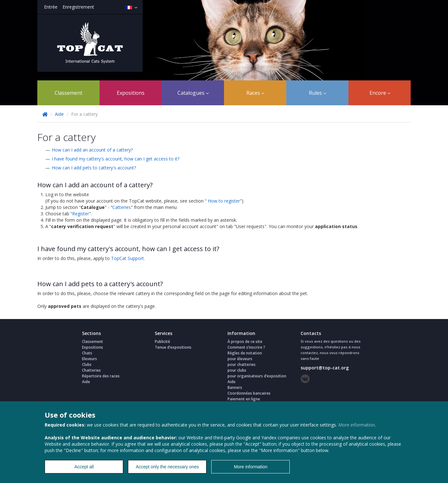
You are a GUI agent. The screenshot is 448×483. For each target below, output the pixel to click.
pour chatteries (242, 364)
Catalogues (193, 93)
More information (357, 425)
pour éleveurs (240, 359)
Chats (87, 353)
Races (255, 93)
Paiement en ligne (244, 399)
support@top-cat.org (325, 368)
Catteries (122, 207)
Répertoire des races (101, 376)
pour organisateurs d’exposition (257, 376)
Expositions (131, 93)
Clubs (87, 364)
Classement (68, 93)
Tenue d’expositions (173, 347)
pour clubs (237, 370)
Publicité (162, 342)
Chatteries (91, 370)
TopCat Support (127, 258)
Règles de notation (245, 353)
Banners (235, 387)
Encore (380, 93)
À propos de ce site (245, 342)
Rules (317, 93)
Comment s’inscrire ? (246, 347)
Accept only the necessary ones (168, 467)
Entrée (51, 7)
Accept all (84, 467)
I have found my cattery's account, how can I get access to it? (116, 159)
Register (81, 214)
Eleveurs (90, 359)
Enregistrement (78, 7)
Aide (59, 114)
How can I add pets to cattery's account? (94, 168)
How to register (224, 201)
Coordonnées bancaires (249, 393)
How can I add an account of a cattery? (92, 150)
